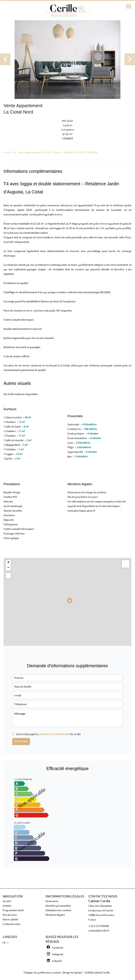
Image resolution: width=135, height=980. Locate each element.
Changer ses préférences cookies (42, 972)
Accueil (8, 152)
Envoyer (21, 742)
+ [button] (8, 563)
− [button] (8, 568)
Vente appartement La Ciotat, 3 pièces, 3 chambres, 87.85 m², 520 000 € (58, 152)
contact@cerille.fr (99, 930)
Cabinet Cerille (99, 901)
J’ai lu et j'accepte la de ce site (49, 734)
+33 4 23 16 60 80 (98, 926)
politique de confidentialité (54, 734)
